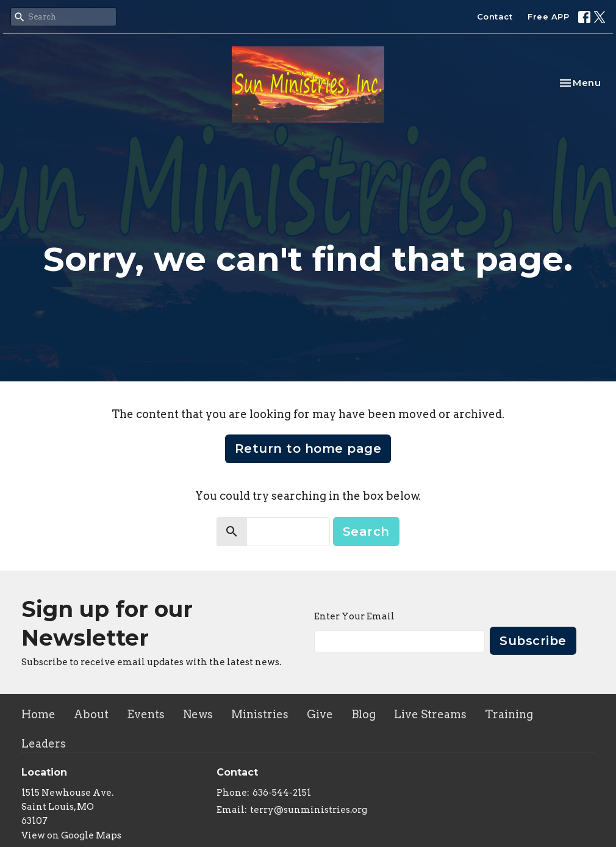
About (91, 714)
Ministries (260, 714)
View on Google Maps (71, 835)
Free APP (548, 16)
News (198, 714)
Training (509, 714)
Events (146, 714)
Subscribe (533, 641)
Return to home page (308, 449)
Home (38, 714)
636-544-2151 (282, 793)
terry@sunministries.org (309, 810)
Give (320, 714)
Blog (364, 714)
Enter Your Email (354, 616)
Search (366, 532)
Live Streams (430, 714)
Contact (495, 16)
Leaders (44, 744)
